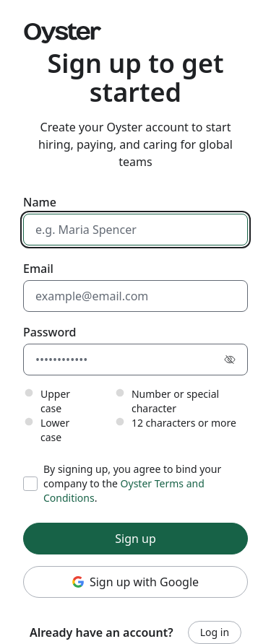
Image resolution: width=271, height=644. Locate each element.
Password (50, 332)
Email (38, 269)
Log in (215, 632)
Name (40, 202)
